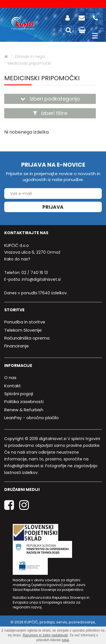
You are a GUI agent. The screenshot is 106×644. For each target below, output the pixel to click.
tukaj (65, 640)
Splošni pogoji (19, 394)
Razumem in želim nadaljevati (45, 635)
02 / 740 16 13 (35, 273)
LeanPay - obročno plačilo (32, 418)
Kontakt (13, 386)
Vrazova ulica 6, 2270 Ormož (32, 252)
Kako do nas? (17, 259)
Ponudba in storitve (25, 322)
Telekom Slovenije (23, 330)
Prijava (53, 207)
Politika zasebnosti (24, 402)
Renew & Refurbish (24, 410)
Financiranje (17, 346)
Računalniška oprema (27, 338)
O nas (10, 378)
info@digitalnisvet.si (41, 279)
